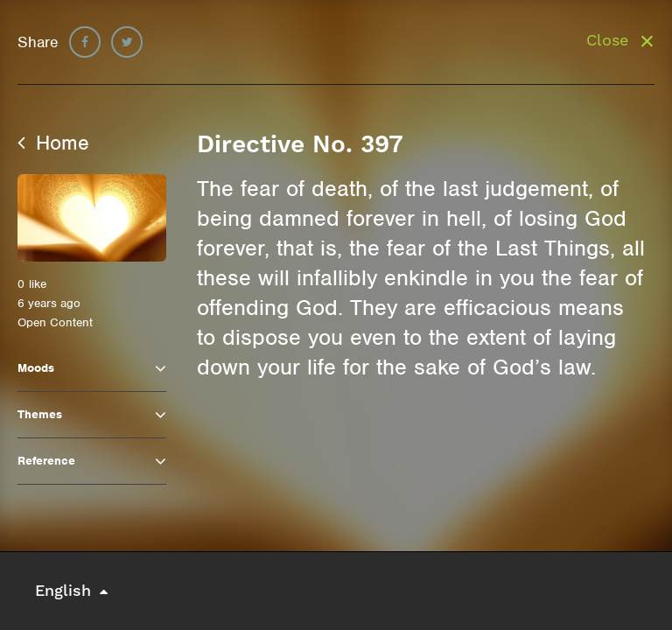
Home (53, 143)
